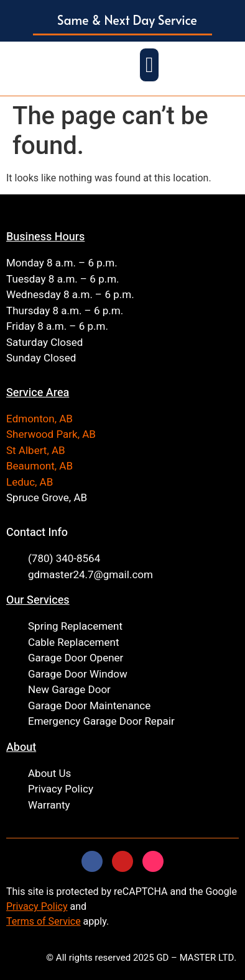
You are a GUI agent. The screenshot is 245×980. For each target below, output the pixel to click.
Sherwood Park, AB (51, 434)
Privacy (22, 906)
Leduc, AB (30, 482)
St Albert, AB (36, 451)
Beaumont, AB (39, 466)
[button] (122, 21)
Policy (53, 906)
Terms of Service (44, 921)
